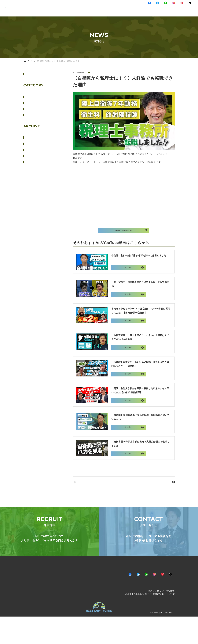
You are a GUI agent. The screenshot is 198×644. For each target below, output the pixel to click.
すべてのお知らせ (37, 74)
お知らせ (39, 61)
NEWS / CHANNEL (92, 13)
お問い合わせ (190, 8)
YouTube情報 (51, 61)
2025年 (33, 144)
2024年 (33, 150)
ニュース (34, 103)
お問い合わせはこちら (148, 567)
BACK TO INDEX (124, 495)
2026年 (33, 137)
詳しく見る (128, 271)
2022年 (33, 162)
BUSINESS (115, 13)
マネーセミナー (37, 115)
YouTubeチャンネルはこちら (123, 234)
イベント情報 (36, 96)
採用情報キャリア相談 (173, 8)
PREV (80, 495)
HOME (29, 61)
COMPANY (152, 13)
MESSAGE (133, 13)
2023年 (33, 156)
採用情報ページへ (49, 567)
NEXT (168, 495)
